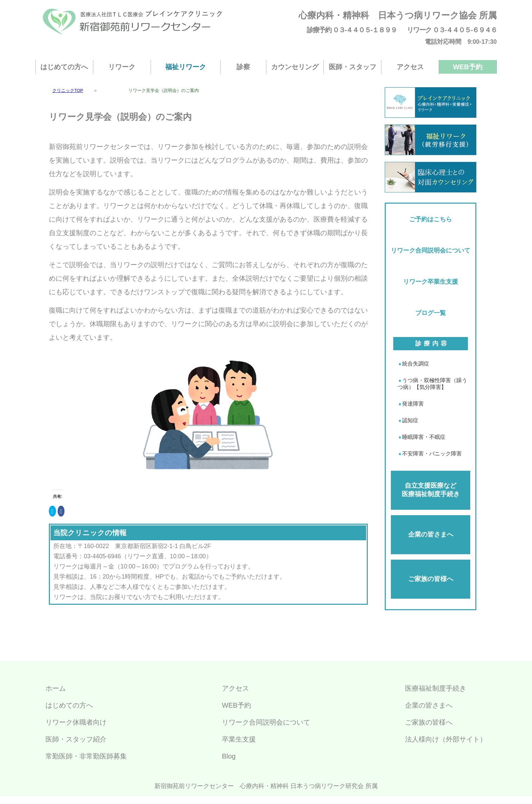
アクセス (410, 67)
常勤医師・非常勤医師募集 (86, 756)
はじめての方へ (64, 67)
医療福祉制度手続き (436, 688)
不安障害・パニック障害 (432, 454)
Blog (229, 756)
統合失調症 (416, 364)
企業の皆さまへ (431, 534)
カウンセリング (295, 67)
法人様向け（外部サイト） (446, 739)
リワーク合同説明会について (431, 250)
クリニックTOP (68, 90)
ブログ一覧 (431, 313)
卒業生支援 (239, 739)
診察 (243, 67)
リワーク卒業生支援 (431, 282)
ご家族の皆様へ (431, 579)
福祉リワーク (186, 67)
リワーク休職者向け (76, 722)
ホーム (56, 688)
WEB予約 (468, 67)
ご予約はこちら (431, 219)
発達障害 (413, 404)
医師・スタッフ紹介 (76, 739)
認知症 (410, 420)
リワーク (122, 67)
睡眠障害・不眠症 (424, 437)
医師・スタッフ (353, 67)
